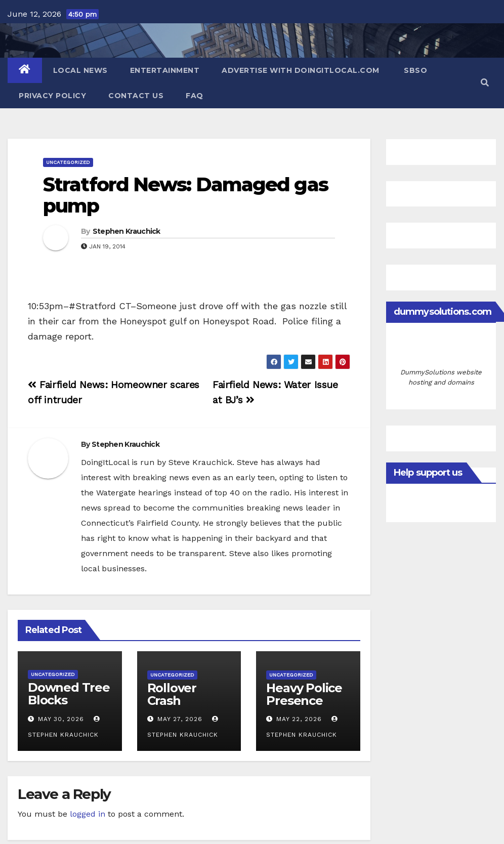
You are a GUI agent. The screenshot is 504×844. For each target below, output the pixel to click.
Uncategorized (68, 162)
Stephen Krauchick (127, 231)
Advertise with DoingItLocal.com (301, 70)
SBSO (415, 70)
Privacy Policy (52, 96)
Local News (80, 70)
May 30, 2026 (61, 719)
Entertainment (165, 70)
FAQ (195, 96)
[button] (485, 83)
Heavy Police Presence (304, 694)
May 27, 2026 (180, 719)
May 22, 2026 (299, 719)
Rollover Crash (172, 694)
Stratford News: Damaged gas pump (185, 195)
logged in (88, 814)
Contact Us (136, 96)
